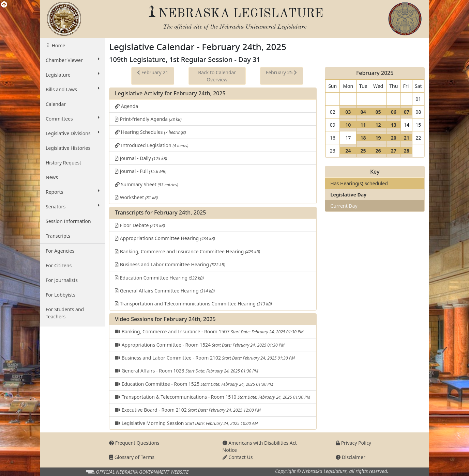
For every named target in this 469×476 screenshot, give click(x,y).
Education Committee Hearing (159, 278)
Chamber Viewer (73, 60)
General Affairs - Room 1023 (187, 371)
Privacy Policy (353, 443)
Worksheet (136, 197)
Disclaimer (351, 457)
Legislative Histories (68, 148)
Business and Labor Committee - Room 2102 (205, 358)
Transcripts (58, 236)
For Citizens (59, 265)
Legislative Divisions (73, 133)
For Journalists (62, 280)
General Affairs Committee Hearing (165, 291)
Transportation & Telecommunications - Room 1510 (213, 397)
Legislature (73, 75)
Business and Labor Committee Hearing (170, 264)
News (52, 177)
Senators (73, 206)
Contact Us (238, 457)
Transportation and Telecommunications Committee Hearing (193, 304)
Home (58, 45)
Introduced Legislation (152, 145)
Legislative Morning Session (186, 423)
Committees (73, 118)
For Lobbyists (60, 295)
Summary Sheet (147, 184)
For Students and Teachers (65, 313)
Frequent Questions (134, 443)
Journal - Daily (141, 158)
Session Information (68, 221)
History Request (63, 163)
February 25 (281, 72)
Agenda (126, 106)
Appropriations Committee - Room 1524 (200, 345)
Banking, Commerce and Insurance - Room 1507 (209, 331)
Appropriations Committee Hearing (165, 238)
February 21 (153, 72)
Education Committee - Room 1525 (194, 384)
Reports (73, 192)
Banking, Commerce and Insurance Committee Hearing (187, 251)
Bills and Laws (73, 89)
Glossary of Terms (132, 457)
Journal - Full (141, 171)
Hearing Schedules (150, 132)
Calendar (56, 104)
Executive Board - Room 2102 (188, 410)
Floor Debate (140, 225)
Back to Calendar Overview (217, 76)
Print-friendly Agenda (148, 119)
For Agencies (60, 251)
